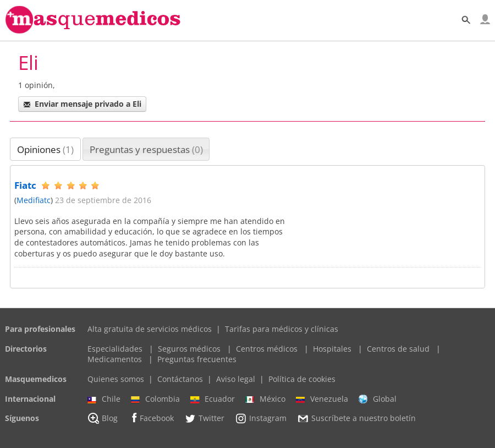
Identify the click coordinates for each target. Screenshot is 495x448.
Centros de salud (398, 349)
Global (378, 399)
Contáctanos (180, 379)
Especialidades (115, 349)
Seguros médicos (189, 349)
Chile (104, 399)
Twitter (204, 418)
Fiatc (25, 185)
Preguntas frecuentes (197, 359)
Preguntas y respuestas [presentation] (146, 149)
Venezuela (322, 399)
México (265, 399)
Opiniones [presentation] (45, 149)
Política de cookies (302, 379)
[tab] (45, 149)
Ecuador (213, 399)
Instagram (261, 418)
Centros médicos (267, 349)
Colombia (155, 399)
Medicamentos (115, 359)
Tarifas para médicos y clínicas (282, 329)
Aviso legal (236, 379)
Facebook (151, 418)
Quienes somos (116, 379)
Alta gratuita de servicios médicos (150, 329)
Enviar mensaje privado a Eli (82, 104)
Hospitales (332, 349)
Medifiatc (34, 200)
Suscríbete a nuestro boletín (356, 419)
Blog (103, 418)
